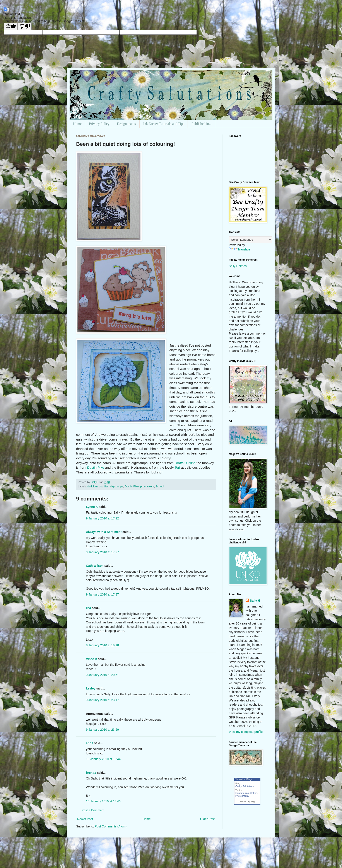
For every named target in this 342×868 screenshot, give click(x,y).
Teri (177, 467)
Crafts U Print (185, 463)
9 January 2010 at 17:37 (102, 594)
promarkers (147, 487)
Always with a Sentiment (104, 532)
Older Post (207, 819)
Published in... (202, 124)
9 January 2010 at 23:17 (102, 700)
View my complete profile (246, 732)
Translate (239, 249)
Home (77, 124)
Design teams (126, 124)
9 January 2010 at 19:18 (102, 645)
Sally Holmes (238, 266)
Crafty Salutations (245, 786)
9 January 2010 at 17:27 (102, 552)
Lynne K (92, 507)
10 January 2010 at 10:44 (103, 759)
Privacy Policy (99, 124)
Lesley (91, 688)
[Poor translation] (25, 26)
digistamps (117, 487)
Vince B (91, 659)
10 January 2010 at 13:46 (103, 801)
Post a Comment (93, 810)
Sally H (255, 601)
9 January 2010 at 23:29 (102, 730)
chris (90, 743)
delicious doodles (98, 487)
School (160, 487)
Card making (242, 793)
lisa (88, 608)
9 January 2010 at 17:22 (102, 518)
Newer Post (85, 819)
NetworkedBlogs (244, 779)
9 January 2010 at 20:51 (102, 675)
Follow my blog (247, 802)
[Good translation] (11, 26)
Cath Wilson (95, 566)
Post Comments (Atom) (111, 826)
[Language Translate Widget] (251, 240)
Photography (242, 796)
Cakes (254, 793)
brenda (91, 773)
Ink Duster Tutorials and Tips (164, 124)
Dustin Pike (96, 467)
